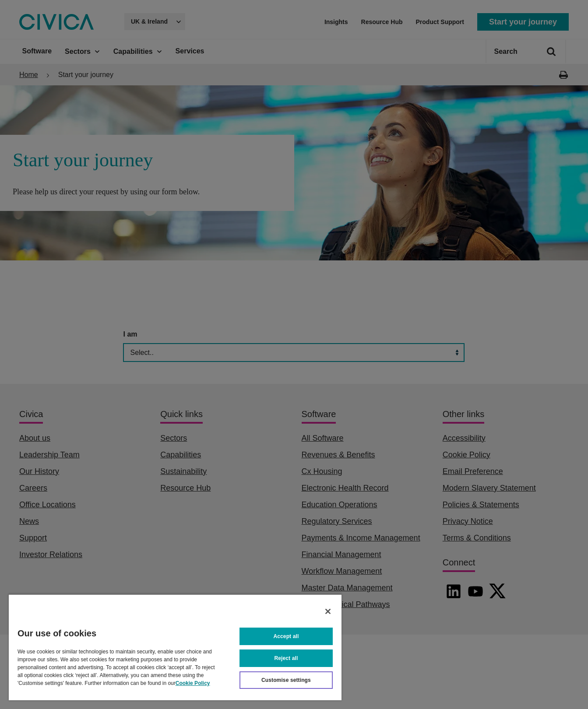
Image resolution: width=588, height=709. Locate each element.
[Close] (328, 611)
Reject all (286, 658)
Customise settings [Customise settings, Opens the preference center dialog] (286, 680)
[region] (175, 647)
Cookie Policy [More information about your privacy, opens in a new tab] (193, 683)
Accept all (286, 636)
